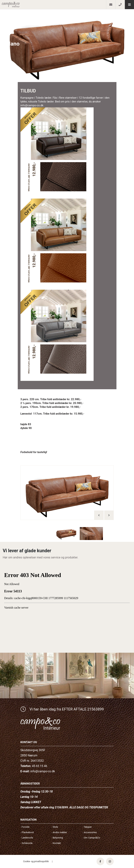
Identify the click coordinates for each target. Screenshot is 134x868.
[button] (129, 5)
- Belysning (57, 838)
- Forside (25, 827)
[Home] (53, 5)
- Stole (55, 827)
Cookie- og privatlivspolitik (36, 861)
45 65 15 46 (39, 766)
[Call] (120, 5)
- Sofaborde (27, 843)
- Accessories (90, 832)
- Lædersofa (27, 838)
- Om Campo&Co (91, 838)
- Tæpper (87, 827)
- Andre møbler (59, 832)
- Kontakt (56, 843)
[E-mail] (111, 5)
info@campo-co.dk (43, 771)
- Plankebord (27, 832)
